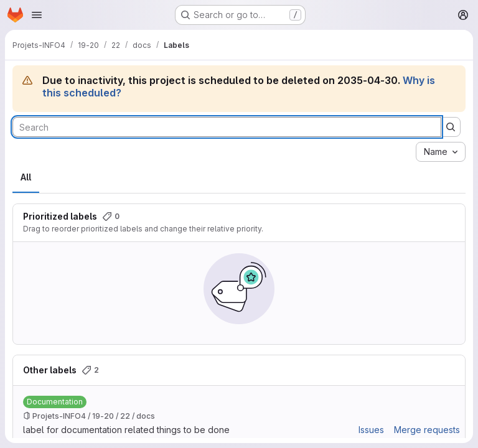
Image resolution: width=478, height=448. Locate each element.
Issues (371, 430)
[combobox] (441, 152)
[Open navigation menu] (37, 15)
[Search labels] (227, 127)
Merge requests (427, 430)
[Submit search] (451, 127)
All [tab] (26, 177)
